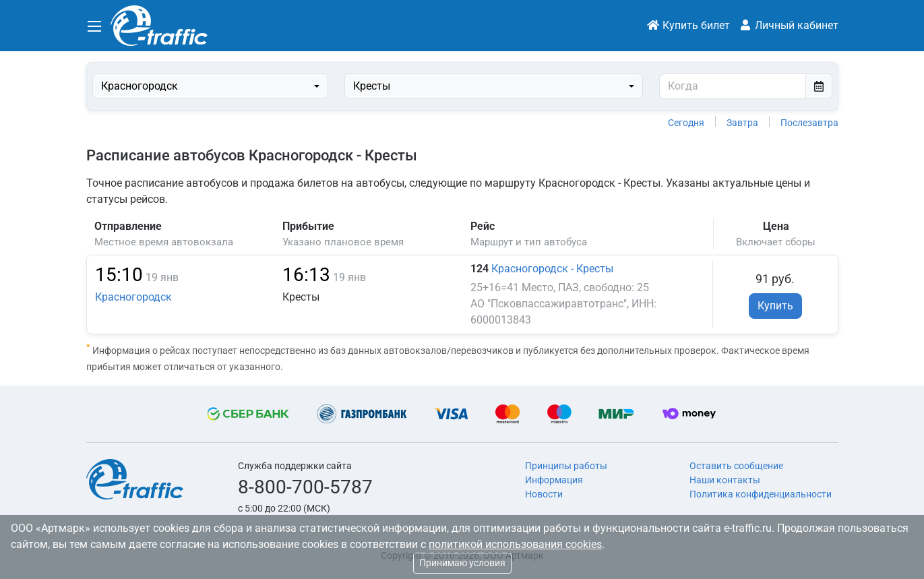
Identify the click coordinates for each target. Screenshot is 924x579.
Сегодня (686, 123)
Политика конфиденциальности (761, 494)
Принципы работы (566, 466)
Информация (554, 480)
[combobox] (210, 86)
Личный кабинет (789, 25)
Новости (544, 494)
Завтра (742, 123)
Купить (775, 306)
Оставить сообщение (736, 466)
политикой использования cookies (515, 544)
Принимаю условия (462, 563)
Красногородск (133, 297)
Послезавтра (809, 123)
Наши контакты (725, 480)
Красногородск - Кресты (552, 269)
